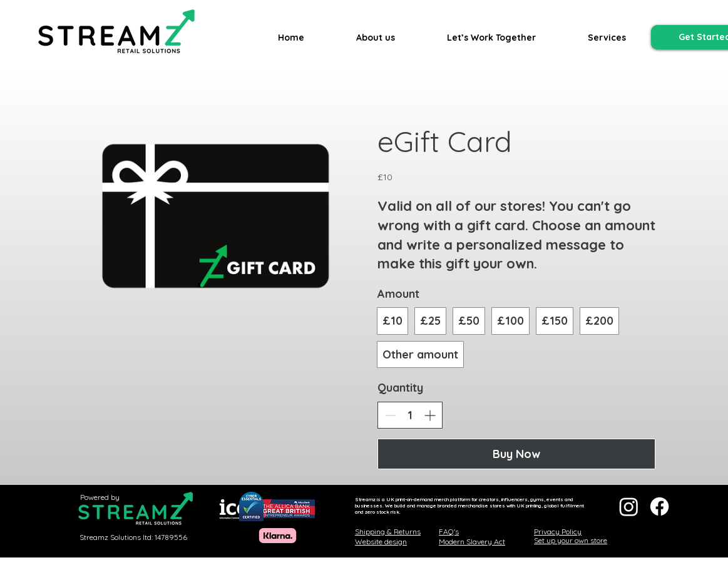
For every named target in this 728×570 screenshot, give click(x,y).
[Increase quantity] (430, 415)
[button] (607, 38)
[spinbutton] (410, 415)
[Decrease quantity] (390, 415)
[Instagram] (629, 506)
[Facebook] (659, 506)
